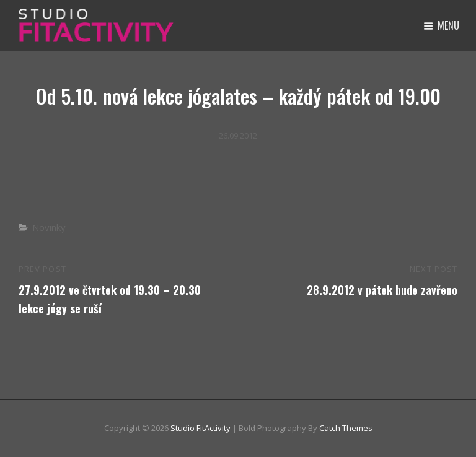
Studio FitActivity (201, 428)
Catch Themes (346, 428)
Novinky (49, 227)
